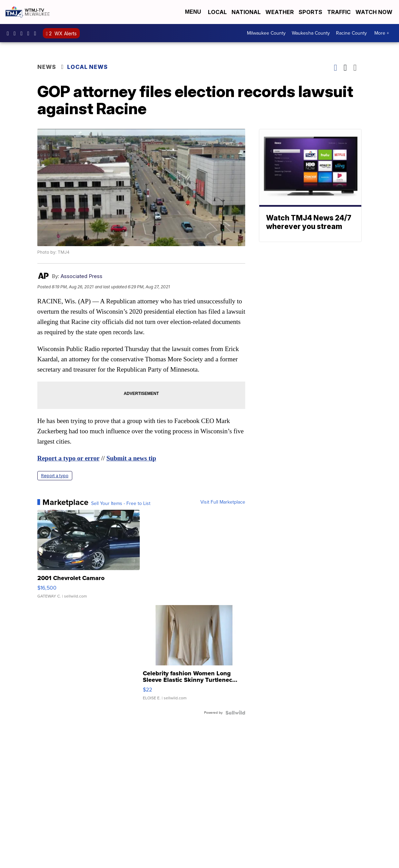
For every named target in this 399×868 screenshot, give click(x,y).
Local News (88, 67)
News (47, 67)
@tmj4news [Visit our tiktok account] (37, 33)
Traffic (339, 12)
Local (217, 12)
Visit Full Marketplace (223, 502)
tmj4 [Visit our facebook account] (10, 33)
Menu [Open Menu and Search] (193, 12)
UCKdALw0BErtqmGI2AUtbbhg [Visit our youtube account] (30, 33)
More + (382, 33)
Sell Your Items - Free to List (121, 504)
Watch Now (375, 12)
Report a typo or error (68, 458)
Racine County (351, 33)
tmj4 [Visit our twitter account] (23, 33)
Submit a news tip (131, 458)
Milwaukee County (266, 33)
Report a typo (55, 476)
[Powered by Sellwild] (235, 713)
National (246, 12)
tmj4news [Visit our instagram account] (16, 33)
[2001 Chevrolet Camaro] (89, 557)
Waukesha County (311, 33)
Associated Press (82, 276)
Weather (280, 12)
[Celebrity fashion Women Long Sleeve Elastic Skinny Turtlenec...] (194, 656)
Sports (310, 12)
